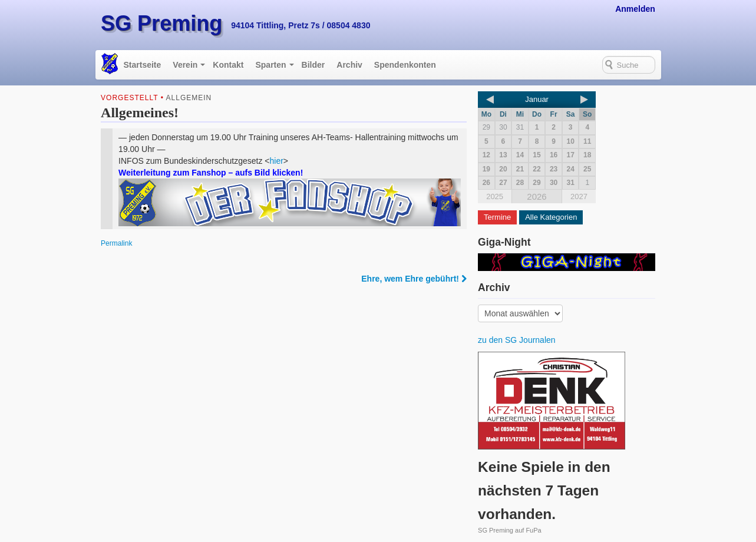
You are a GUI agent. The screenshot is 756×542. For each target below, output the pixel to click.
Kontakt (228, 65)
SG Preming (161, 23)
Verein (185, 65)
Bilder (313, 65)
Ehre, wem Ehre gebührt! (414, 279)
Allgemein (189, 98)
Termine (497, 217)
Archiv (349, 65)
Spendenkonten (405, 65)
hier (277, 161)
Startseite (143, 65)
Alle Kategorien (551, 217)
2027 (579, 196)
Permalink (116, 243)
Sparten (270, 65)
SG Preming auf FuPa (510, 530)
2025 (495, 196)
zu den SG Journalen (517, 340)
